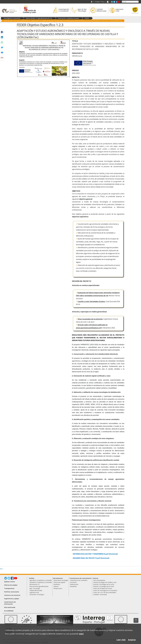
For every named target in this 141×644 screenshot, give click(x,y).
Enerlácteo (57, 584)
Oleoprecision (58, 588)
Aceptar (132, 640)
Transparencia (9, 588)
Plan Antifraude (10, 607)
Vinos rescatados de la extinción (90, 319)
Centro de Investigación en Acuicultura (105, 590)
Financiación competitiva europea (68, 18)
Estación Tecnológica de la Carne (104, 586)
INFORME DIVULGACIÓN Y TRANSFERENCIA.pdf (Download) (95, 554)
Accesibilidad (9, 611)
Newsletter (73, 586)
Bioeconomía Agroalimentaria (39, 586)
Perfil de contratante (12, 592)
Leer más (121, 640)
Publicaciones (74, 584)
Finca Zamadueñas (99, 580)
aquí (81, 634)
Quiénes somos (10, 582)
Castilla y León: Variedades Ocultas (91, 301)
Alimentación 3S (34, 584)
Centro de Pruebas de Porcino (103, 588)
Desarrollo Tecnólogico (37, 595)
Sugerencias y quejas (12, 599)
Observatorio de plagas (61, 580)
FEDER (87, 18)
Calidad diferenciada (36, 590)
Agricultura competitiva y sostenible (41, 580)
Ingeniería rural (34, 592)
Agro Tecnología (35, 588)
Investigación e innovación (12, 18)
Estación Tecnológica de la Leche (104, 584)
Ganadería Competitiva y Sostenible (41, 582)
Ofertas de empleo (11, 585)
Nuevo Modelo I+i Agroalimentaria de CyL (39, 18)
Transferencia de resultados (79, 580)
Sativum (56, 586)
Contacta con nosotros (12, 595)
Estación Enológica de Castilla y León (105, 582)
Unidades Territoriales (100, 595)
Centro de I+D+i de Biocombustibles (105, 592)
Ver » (2, 569)
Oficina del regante (59, 582)
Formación (73, 582)
